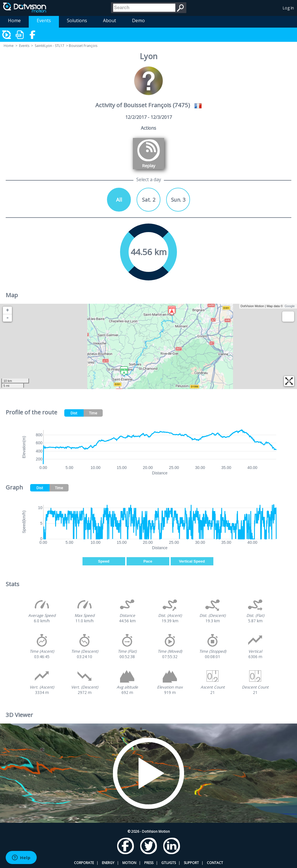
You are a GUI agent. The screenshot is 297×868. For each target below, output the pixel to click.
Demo (138, 20)
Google (290, 306)
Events (44, 20)
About (110, 20)
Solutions (77, 20)
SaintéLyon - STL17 (49, 46)
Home (14, 20)
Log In (288, 8)
